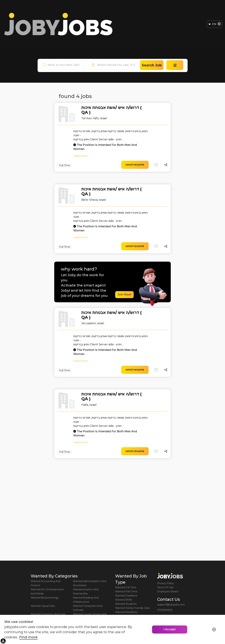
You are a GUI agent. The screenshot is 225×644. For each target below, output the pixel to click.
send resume (135, 165)
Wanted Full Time (126, 587)
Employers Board (168, 592)
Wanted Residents (126, 612)
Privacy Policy (166, 583)
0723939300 (165, 610)
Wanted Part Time (126, 592)
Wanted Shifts (124, 600)
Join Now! (124, 294)
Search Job (152, 65)
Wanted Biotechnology (45, 598)
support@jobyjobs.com (171, 605)
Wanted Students (126, 604)
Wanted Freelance (126, 596)
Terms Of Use (165, 587)
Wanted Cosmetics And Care (48, 614)
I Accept (170, 629)
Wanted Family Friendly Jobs (132, 608)
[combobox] (66, 65)
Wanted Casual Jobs (43, 606)
